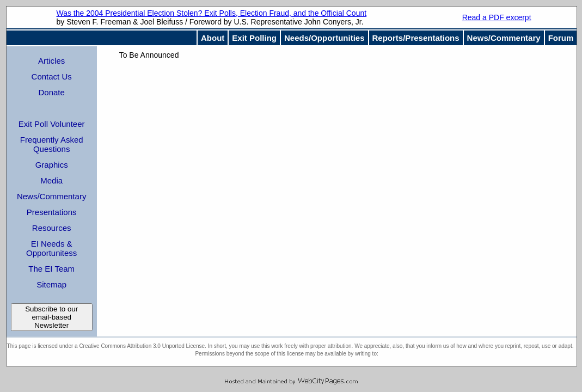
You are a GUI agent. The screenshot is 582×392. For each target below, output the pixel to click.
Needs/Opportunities (324, 38)
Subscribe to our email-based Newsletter (51, 317)
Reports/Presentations (416, 38)
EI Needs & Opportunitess (51, 248)
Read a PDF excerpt (497, 17)
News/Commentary (504, 38)
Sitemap (51, 284)
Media (51, 180)
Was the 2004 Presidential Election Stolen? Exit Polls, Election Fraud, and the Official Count (211, 13)
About (213, 38)
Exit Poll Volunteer (52, 124)
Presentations (52, 212)
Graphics (52, 165)
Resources (52, 228)
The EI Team (51, 269)
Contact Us (52, 76)
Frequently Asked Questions (52, 144)
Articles (51, 61)
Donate (52, 92)
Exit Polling (254, 38)
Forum (561, 38)
